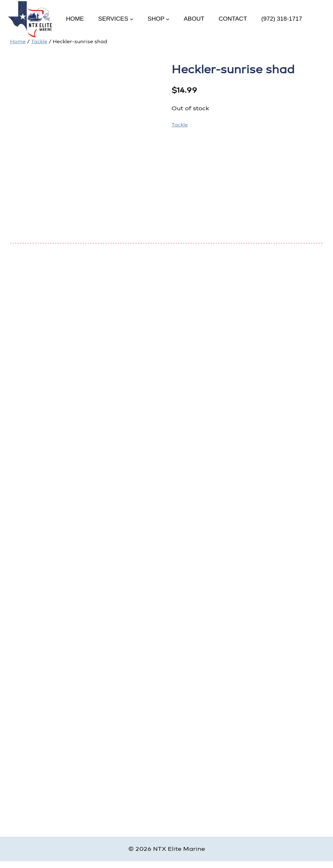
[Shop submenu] (168, 19)
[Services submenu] (132, 19)
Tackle (39, 41)
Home (18, 41)
